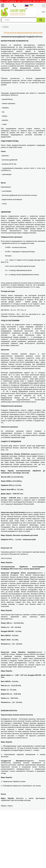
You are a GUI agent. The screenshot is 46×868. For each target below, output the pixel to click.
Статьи (6, 27)
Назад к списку (7, 806)
